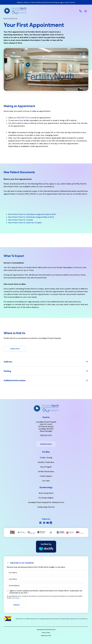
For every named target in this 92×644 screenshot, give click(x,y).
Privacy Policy (15, 598)
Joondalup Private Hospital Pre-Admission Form (46, 502)
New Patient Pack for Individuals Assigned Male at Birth (31, 217)
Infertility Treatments (46, 462)
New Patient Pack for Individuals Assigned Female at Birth (32, 214)
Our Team (46, 481)
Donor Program (46, 467)
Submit (17, 605)
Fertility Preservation (46, 472)
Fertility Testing (46, 458)
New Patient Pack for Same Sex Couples (25, 223)
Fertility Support (46, 476)
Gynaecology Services (46, 507)
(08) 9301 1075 (46, 435)
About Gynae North (46, 493)
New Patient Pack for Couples (21, 220)
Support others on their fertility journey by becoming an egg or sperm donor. (46, 2)
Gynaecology (46, 487)
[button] (86, 11)
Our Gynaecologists (46, 498)
